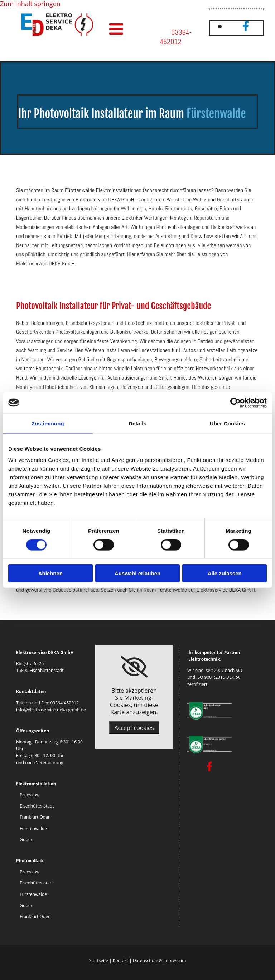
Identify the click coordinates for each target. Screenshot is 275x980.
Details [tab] (137, 423)
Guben (26, 840)
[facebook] (246, 26)
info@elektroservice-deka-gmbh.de (51, 710)
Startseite (99, 961)
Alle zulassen (225, 573)
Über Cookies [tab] (227, 423)
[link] (134, 667)
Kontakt (120, 961)
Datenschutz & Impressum (159, 961)
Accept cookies (134, 728)
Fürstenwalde (33, 828)
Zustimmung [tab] (48, 423)
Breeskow (30, 795)
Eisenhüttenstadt (37, 806)
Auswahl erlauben (137, 573)
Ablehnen (50, 573)
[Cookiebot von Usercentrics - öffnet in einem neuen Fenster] (235, 403)
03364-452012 (175, 37)
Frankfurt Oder (35, 817)
